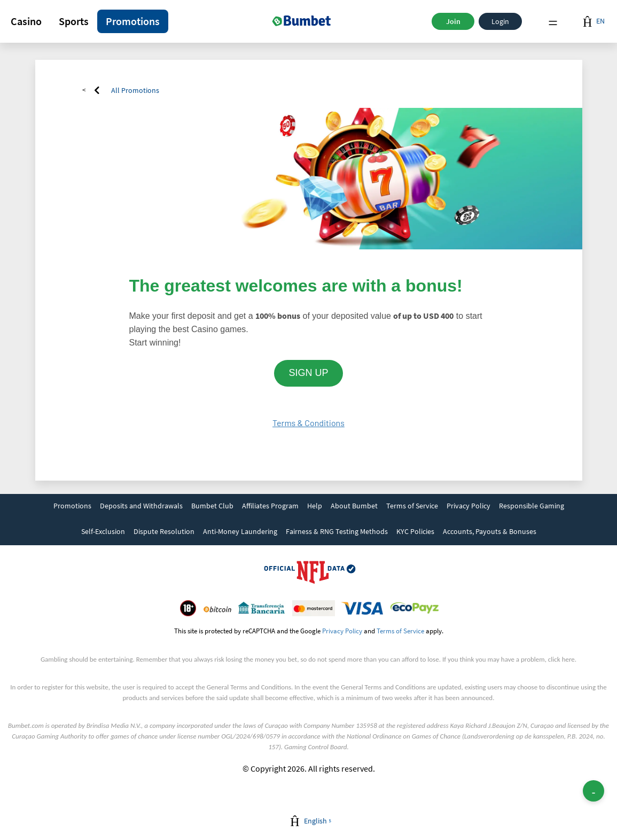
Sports (74, 21)
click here (561, 659)
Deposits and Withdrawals (141, 506)
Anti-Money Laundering (240, 531)
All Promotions (135, 90)
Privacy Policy (468, 506)
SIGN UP (308, 373)
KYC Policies (415, 531)
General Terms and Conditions (249, 687)
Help (315, 506)
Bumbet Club (212, 506)
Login (500, 21)
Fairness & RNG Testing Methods (337, 531)
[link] (72, 507)
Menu (553, 22)
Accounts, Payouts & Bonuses (490, 531)
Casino (26, 21)
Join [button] (453, 21)
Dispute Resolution (164, 531)
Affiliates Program (270, 506)
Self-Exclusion (103, 531)
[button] (26, 21)
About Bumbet (354, 506)
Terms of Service (412, 506)
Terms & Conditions (308, 423)
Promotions (133, 21)
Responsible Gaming (532, 506)
